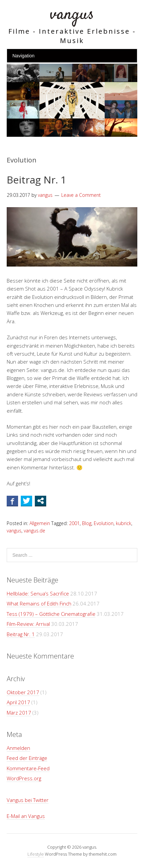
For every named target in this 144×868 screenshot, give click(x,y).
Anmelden (18, 748)
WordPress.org (24, 778)
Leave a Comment (81, 195)
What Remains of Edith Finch (39, 603)
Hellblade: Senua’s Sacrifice (38, 593)
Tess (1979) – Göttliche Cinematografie (51, 614)
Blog (87, 523)
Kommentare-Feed (28, 768)
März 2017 (19, 713)
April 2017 (18, 702)
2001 (74, 523)
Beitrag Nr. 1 (37, 180)
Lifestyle (36, 854)
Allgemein (40, 523)
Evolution (104, 523)
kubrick (124, 523)
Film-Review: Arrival (28, 624)
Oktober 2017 (23, 692)
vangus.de (34, 531)
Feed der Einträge (27, 758)
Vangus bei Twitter (28, 800)
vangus (72, 15)
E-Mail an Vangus (26, 816)
